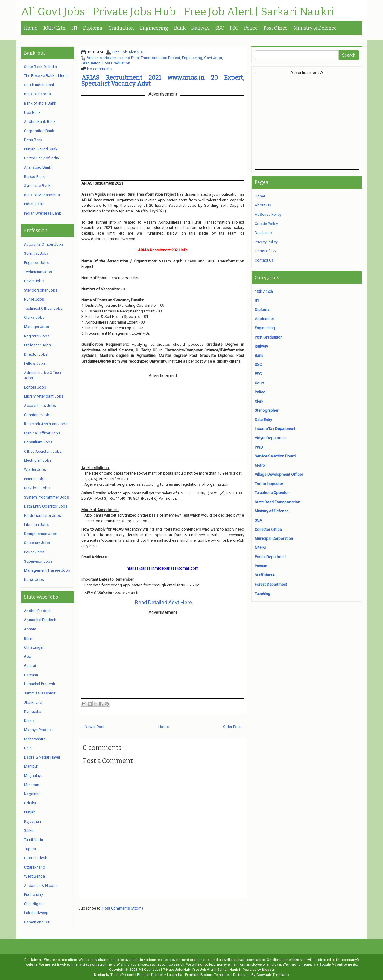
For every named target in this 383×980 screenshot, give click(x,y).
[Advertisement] (307, 122)
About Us (263, 205)
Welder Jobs (35, 470)
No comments (99, 69)
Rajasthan (32, 821)
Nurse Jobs (34, 299)
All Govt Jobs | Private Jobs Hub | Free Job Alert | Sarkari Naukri (178, 12)
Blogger (268, 970)
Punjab (30, 812)
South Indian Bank (39, 85)
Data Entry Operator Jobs (46, 506)
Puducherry (34, 894)
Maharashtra (35, 739)
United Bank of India (41, 158)
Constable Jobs (38, 415)
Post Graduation (116, 63)
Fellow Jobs (35, 363)
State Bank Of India (40, 67)
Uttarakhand (35, 867)
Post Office (276, 28)
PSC (234, 28)
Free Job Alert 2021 (129, 52)
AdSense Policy (268, 214)
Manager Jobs (37, 327)
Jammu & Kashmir (40, 693)
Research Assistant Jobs (46, 424)
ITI (74, 28)
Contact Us (264, 260)
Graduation (121, 28)
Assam (30, 629)
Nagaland (32, 794)
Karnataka (33, 711)
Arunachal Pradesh (40, 620)
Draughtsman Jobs (41, 534)
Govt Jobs (213, 58)
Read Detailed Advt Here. (164, 602)
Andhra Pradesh (38, 611)
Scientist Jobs (36, 253)
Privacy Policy (266, 242)
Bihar (28, 638)
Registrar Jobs (37, 336)
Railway (200, 28)
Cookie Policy (266, 224)
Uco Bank (32, 113)
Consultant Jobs (38, 442)
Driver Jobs (34, 281)
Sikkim (30, 830)
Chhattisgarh (35, 647)
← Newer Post (92, 727)
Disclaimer (264, 233)
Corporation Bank (39, 131)
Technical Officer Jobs (43, 308)
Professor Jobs (37, 345)
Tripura (30, 849)
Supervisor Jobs (38, 561)
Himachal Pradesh (39, 684)
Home (31, 28)
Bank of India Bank (40, 103)
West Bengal (35, 876)
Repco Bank (34, 177)
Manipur (31, 766)
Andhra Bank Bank (40, 121)
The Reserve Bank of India (46, 76)
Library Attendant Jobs (44, 396)
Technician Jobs (38, 272)
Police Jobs (34, 552)
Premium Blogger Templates (208, 975)
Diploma (93, 28)
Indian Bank (34, 204)
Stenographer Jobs (41, 290)
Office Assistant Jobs (43, 451)
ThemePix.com (122, 975)
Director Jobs (36, 354)
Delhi (28, 748)
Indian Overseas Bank (42, 213)
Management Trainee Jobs (47, 570)
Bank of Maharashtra (42, 195)
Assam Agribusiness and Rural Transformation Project (133, 58)
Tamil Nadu (34, 840)
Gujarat (30, 666)
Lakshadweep (36, 913)
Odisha (30, 803)
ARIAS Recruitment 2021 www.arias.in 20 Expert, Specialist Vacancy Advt (163, 81)
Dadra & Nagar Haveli (42, 757)
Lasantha (175, 975)
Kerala (29, 721)
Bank (180, 28)
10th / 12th (54, 28)
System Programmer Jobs (46, 497)
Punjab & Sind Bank (41, 149)
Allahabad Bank (38, 167)
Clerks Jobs (34, 317)
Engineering (154, 28)
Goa (28, 657)
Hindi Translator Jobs (42, 515)
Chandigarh (34, 904)
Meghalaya (33, 776)
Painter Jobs (35, 479)
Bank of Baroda (37, 94)
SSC (220, 28)
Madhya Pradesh (38, 730)
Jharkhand (33, 702)
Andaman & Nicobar (41, 885)
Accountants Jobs (40, 406)
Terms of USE (266, 251)
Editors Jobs (35, 387)
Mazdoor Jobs (37, 488)
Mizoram (32, 785)
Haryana (31, 675)
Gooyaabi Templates (273, 975)
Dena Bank (33, 140)
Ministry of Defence (315, 28)
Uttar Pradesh (36, 858)
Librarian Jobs (36, 524)
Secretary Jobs (37, 543)
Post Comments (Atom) (123, 908)
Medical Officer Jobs (42, 433)
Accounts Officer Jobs (44, 244)
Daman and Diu (37, 922)
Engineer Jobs (36, 263)
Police (251, 28)
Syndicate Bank (37, 186)
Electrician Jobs (38, 460)
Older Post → (234, 727)
